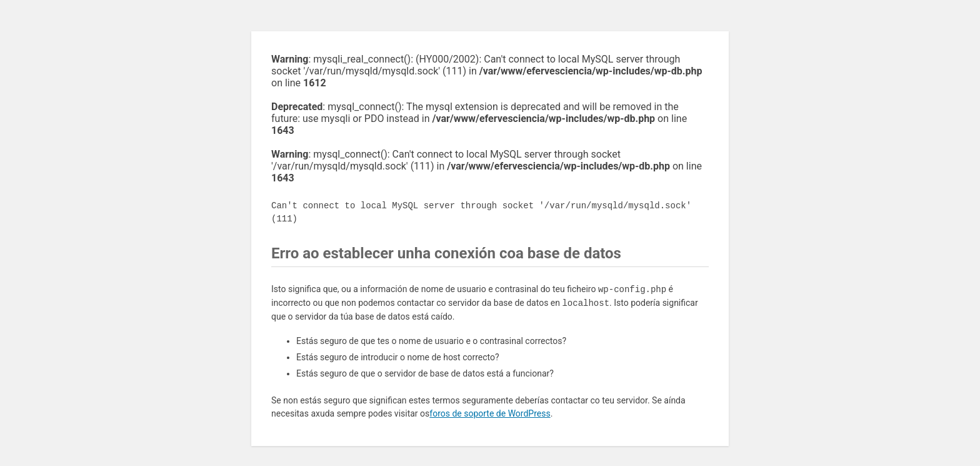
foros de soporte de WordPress (490, 413)
